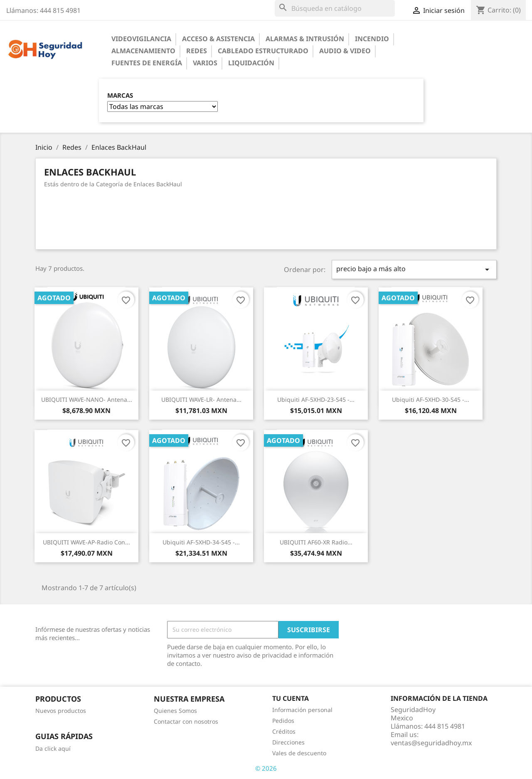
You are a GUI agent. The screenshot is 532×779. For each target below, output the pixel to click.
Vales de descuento (299, 753)
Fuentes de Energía (147, 63)
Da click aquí (53, 748)
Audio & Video (345, 51)
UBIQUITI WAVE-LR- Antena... (201, 399)
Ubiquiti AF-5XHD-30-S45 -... (431, 399)
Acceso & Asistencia (218, 39)
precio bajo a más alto (414, 269)
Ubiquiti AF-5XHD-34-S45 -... (201, 542)
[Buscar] (335, 8)
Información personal (302, 710)
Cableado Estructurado (263, 51)
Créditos (284, 731)
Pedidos (283, 721)
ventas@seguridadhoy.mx (431, 743)
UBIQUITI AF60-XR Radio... (316, 542)
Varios (205, 63)
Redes (197, 51)
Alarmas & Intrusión (305, 39)
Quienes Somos (175, 711)
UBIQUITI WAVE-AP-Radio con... (86, 542)
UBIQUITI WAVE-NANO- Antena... (87, 399)
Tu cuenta (291, 698)
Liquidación (251, 63)
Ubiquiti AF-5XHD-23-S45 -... (316, 399)
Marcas (120, 95)
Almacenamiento (143, 51)
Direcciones (288, 742)
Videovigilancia (141, 39)
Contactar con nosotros (186, 721)
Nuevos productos (61, 711)
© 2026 (266, 768)
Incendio (372, 39)
